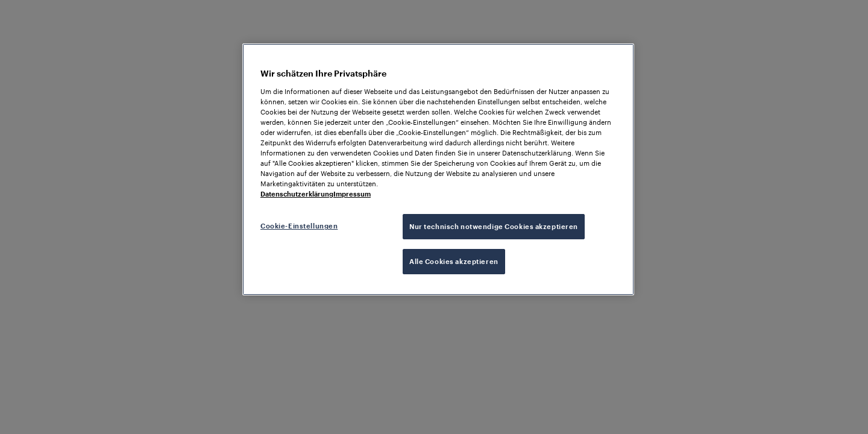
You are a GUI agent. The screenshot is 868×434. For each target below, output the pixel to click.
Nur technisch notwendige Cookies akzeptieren (494, 226)
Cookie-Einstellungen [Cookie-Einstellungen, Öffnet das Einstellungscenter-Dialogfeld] (299, 226)
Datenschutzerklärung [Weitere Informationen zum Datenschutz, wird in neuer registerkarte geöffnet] (297, 194)
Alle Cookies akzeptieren (454, 261)
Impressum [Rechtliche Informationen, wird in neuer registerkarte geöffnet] (352, 194)
